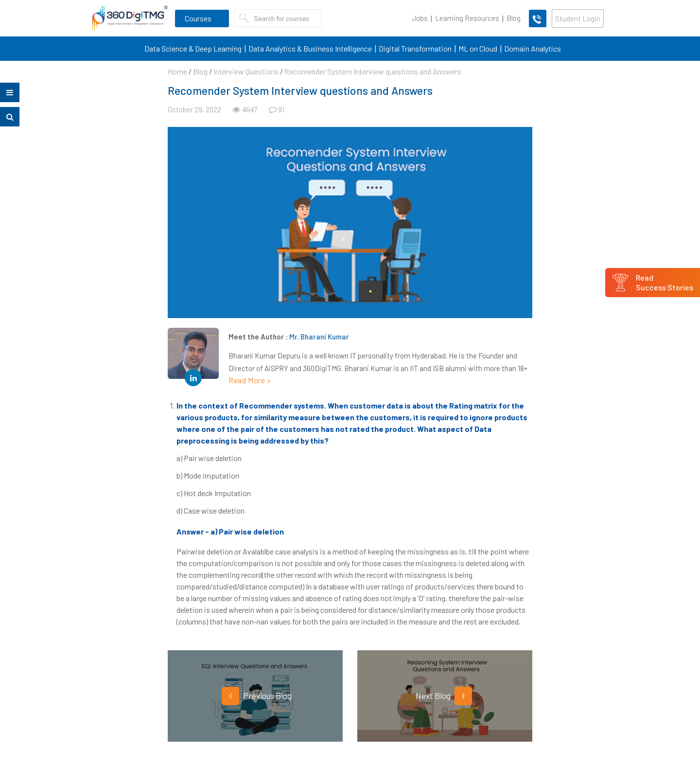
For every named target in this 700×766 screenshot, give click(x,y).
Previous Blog (257, 696)
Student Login (578, 18)
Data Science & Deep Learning (193, 48)
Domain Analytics (533, 48)
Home (177, 71)
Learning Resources (467, 18)
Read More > (250, 380)
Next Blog (444, 696)
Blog (514, 18)
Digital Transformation (415, 48)
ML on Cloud (478, 48)
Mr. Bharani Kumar (319, 337)
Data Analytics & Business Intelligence (310, 48)
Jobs (420, 18)
